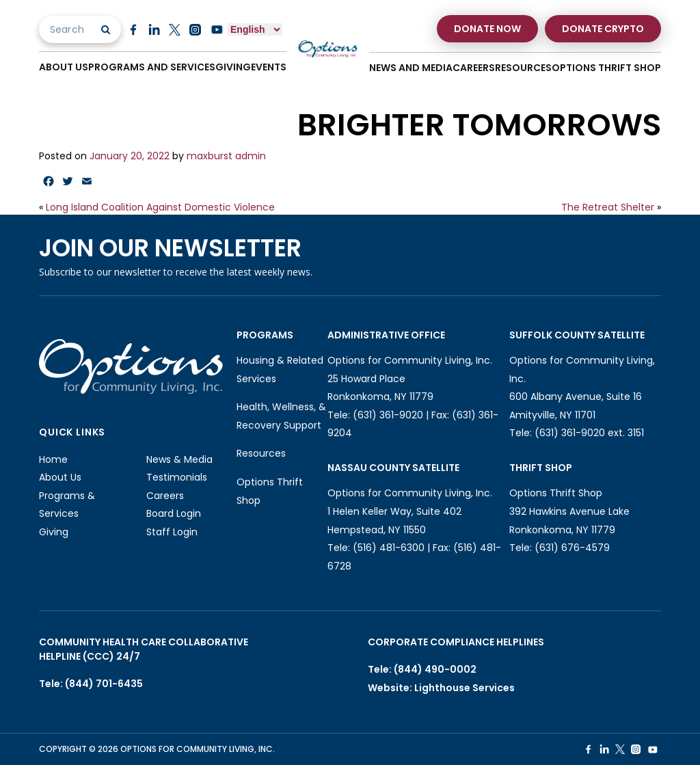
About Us (64, 67)
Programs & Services (67, 505)
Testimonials (177, 477)
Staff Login (172, 532)
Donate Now (487, 29)
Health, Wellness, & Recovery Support (281, 416)
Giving (233, 67)
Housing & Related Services (280, 370)
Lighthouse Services (465, 688)
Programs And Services (152, 67)
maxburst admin (226, 156)
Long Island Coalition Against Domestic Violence (160, 207)
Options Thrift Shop (606, 68)
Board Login (174, 513)
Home (53, 459)
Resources (523, 68)
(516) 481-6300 (389, 548)
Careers (474, 68)
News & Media (179, 459)
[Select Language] (255, 29)
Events (269, 67)
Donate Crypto (603, 29)
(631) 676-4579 (572, 548)
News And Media (411, 68)
